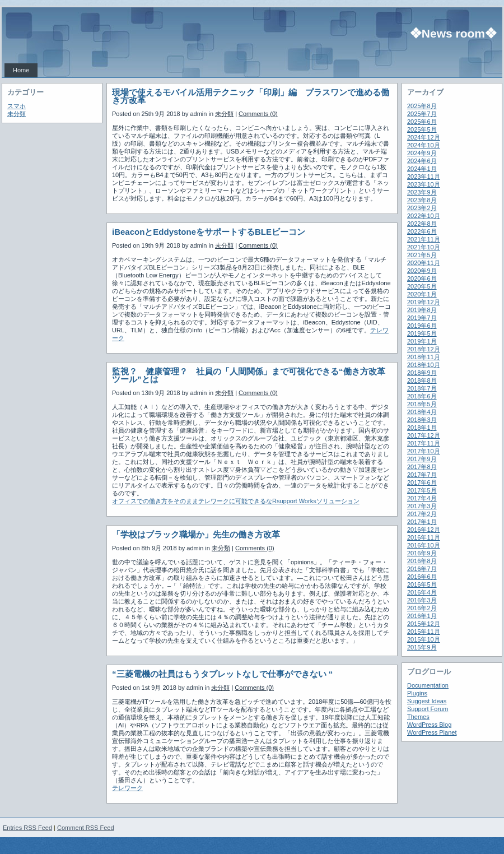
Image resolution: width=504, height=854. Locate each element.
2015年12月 (424, 624)
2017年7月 (422, 475)
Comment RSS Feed (85, 828)
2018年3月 (422, 420)
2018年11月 (424, 357)
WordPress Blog (429, 725)
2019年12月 (424, 302)
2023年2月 (422, 208)
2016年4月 (422, 592)
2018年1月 (422, 428)
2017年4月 (422, 498)
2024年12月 (424, 137)
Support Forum (428, 709)
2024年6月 (422, 161)
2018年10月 (424, 365)
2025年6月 (422, 122)
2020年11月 (424, 263)
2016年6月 (422, 577)
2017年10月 (424, 451)
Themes (418, 717)
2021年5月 (422, 255)
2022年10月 (424, 216)
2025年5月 (422, 129)
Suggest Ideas (427, 701)
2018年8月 (422, 380)
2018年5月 (422, 404)
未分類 (17, 114)
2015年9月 (422, 647)
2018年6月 (422, 396)
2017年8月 (422, 467)
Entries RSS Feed (27, 828)
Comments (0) (258, 114)
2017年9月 (422, 459)
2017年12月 (424, 435)
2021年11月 (424, 239)
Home (21, 70)
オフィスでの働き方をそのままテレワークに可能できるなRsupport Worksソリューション (236, 501)
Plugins (417, 693)
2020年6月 (422, 279)
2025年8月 (422, 106)
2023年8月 (422, 200)
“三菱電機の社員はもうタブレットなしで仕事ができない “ (222, 674)
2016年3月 (422, 600)
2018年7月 (422, 388)
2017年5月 (422, 490)
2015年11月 (424, 632)
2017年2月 (422, 514)
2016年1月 (422, 616)
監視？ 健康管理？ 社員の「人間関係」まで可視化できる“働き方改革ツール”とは (249, 375)
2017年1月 (422, 522)
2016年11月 (424, 537)
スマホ (17, 106)
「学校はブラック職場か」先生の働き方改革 (196, 534)
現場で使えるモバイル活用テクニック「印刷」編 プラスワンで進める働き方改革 (251, 96)
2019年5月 (422, 333)
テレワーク (127, 788)
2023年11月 (424, 177)
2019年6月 (422, 326)
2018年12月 (424, 349)
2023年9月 (422, 192)
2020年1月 (422, 294)
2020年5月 (422, 286)
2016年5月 (422, 584)
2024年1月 (422, 169)
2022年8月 (422, 224)
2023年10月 (424, 184)
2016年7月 (422, 569)
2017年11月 (424, 443)
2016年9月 (422, 553)
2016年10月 (424, 545)
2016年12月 (424, 530)
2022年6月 (422, 231)
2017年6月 (422, 482)
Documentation (428, 685)
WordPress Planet (432, 732)
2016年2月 (422, 608)
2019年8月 (422, 310)
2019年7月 (422, 318)
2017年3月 (422, 506)
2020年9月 (422, 271)
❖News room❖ (453, 33)
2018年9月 (422, 373)
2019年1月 (422, 341)
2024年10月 (424, 145)
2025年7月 (422, 114)
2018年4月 (422, 412)
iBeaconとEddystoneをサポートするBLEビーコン (209, 232)
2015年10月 (424, 639)
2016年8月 (422, 561)
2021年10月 (424, 247)
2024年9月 (422, 153)
